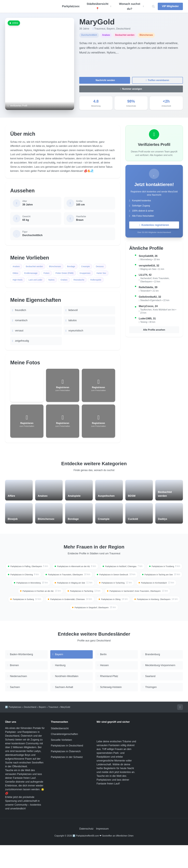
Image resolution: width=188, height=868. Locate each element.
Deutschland (123, 29)
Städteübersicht (60, 751)
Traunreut (100, 29)
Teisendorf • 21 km (149, 291)
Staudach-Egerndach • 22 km (155, 301)
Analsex (17, 267)
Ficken (66, 274)
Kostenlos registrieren (154, 225)
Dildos (31, 274)
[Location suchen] (153, 6)
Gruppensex (19, 281)
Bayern (111, 29)
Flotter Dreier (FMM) (86, 274)
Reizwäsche (19, 289)
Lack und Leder (75, 281)
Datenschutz (86, 852)
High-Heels (55, 281)
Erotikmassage (49, 274)
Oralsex (106, 281)
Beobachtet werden (37, 267)
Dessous (17, 274)
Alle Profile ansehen (154, 331)
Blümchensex (60, 267)
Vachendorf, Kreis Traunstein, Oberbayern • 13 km (155, 281)
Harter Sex (37, 281)
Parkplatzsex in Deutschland (67, 769)
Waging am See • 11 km (152, 270)
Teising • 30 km (148, 323)
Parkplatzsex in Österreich (66, 774)
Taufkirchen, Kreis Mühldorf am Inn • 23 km (158, 312)
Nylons (92, 281)
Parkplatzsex (71, 6)
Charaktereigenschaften (64, 757)
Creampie (94, 267)
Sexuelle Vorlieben (61, 763)
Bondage (78, 267)
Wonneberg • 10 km (150, 260)
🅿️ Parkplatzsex (13, 730)
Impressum (102, 852)
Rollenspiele (38, 289)
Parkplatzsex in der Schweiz (67, 780)
